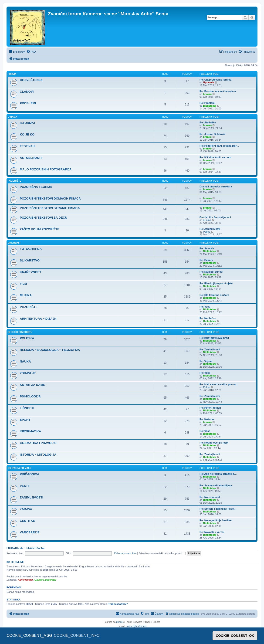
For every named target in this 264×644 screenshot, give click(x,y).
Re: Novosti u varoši (212, 532)
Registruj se (36, 548)
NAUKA (25, 361)
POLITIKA (27, 338)
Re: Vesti (205, 307)
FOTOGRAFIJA (31, 249)
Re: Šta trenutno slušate (214, 295)
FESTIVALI (27, 146)
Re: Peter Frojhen (210, 408)
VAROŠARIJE (30, 532)
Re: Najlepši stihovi (211, 272)
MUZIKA (26, 295)
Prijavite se (15, 548)
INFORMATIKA (30, 431)
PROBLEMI (28, 103)
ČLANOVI (27, 92)
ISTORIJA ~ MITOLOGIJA (38, 455)
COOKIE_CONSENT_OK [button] (235, 636)
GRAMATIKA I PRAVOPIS (38, 443)
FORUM (12, 74)
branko (207, 94)
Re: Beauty (206, 260)
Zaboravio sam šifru (125, 553)
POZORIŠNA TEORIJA (36, 187)
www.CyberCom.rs (137, 626)
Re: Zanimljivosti (210, 229)
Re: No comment (210, 497)
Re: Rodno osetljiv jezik (214, 443)
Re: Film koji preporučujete (216, 283)
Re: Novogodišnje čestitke (216, 520)
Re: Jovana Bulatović (212, 134)
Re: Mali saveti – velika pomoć (218, 384)
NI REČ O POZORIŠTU (20, 332)
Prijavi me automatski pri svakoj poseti (162, 553)
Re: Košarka (207, 419)
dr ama (207, 220)
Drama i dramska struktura (216, 186)
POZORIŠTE (14, 181)
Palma (207, 232)
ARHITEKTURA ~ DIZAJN (38, 319)
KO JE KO (27, 134)
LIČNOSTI (27, 408)
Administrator (25, 580)
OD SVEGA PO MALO (20, 468)
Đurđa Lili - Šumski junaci (215, 217)
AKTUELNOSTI (31, 158)
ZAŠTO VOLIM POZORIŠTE (40, 229)
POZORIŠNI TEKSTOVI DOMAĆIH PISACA (50, 198)
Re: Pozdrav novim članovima (218, 91)
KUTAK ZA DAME (32, 385)
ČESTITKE (27, 521)
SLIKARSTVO (30, 260)
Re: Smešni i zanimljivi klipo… (218, 509)
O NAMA (12, 117)
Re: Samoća (207, 248)
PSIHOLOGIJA (30, 396)
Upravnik (208, 82)
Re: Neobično (208, 318)
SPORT (25, 420)
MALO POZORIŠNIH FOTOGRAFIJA (46, 169)
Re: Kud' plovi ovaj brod (214, 338)
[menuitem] (31, 52)
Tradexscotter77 (118, 604)
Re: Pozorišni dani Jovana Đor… (219, 146)
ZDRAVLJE (28, 373)
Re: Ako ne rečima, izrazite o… (218, 474)
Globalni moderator (45, 580)
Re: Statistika (208, 122)
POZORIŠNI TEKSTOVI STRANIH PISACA (50, 208)
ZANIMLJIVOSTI (31, 497)
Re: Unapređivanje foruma (215, 80)
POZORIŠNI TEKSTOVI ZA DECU (44, 218)
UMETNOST (14, 243)
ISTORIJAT (28, 123)
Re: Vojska (206, 361)
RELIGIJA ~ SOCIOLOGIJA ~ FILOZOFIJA (50, 350)
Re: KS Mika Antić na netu (215, 157)
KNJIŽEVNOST (30, 272)
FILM (23, 284)
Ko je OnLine (15, 562)
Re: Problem (207, 103)
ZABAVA (26, 509)
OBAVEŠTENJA (31, 80)
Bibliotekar (210, 106)
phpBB (120, 622)
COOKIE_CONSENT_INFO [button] (77, 636)
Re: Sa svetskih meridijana (216, 485)
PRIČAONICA (30, 474)
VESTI (24, 486)
